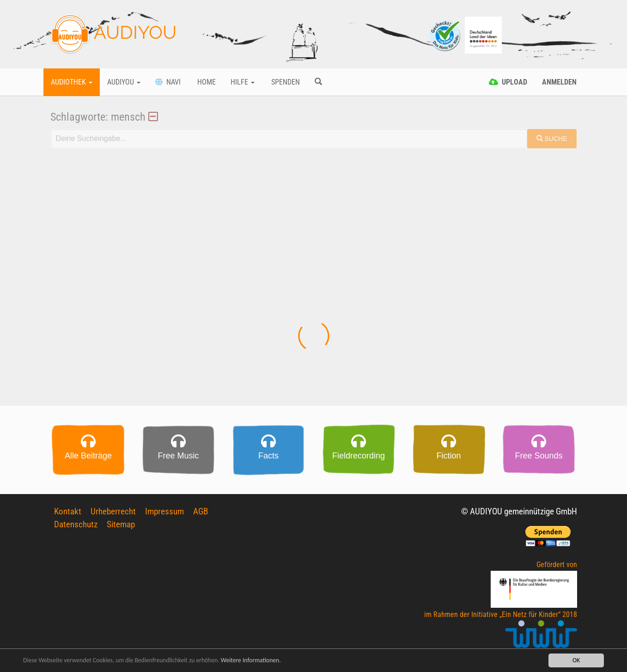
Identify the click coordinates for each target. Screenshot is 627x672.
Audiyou (124, 82)
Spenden (285, 82)
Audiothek (72, 82)
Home (206, 82)
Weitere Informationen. (251, 660)
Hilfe (243, 82)
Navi (168, 82)
